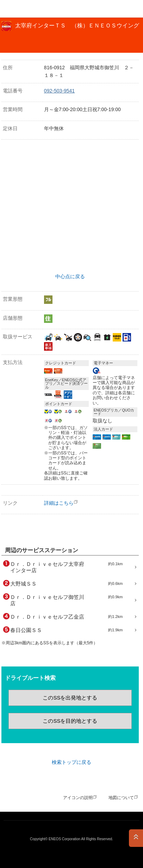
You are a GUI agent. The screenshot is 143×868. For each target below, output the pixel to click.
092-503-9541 (59, 91)
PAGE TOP (136, 838)
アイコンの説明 (78, 798)
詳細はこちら (59, 503)
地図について (121, 798)
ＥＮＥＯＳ (23, 9)
